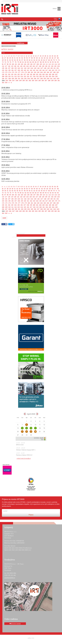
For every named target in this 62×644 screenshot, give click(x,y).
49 (3, 60)
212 (15, 76)
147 (42, 68)
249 (20, 80)
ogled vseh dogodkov (24, 458)
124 (27, 66)
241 (51, 78)
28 (8, 58)
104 (25, 64)
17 (38, 56)
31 (15, 58)
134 (58, 66)
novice (5, 46)
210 (9, 76)
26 (3, 58)
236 (35, 78)
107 (34, 64)
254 (36, 80)
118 (9, 66)
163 (34, 70)
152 (58, 68)
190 (3, 74)
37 (29, 58)
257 (46, 80)
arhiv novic (11, 46)
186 (48, 72)
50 (5, 60)
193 (12, 74)
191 (6, 74)
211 (12, 76)
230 (16, 78)
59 (27, 60)
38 (32, 58)
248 (17, 80)
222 (47, 76)
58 (25, 60)
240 (48, 78)
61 (32, 60)
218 (34, 76)
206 (53, 74)
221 (44, 76)
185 (45, 72)
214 (22, 76)
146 (38, 68)
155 (9, 70)
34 (22, 58)
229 (13, 78)
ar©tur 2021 (31, 638)
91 (48, 62)
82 (25, 62)
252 (30, 80)
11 (24, 56)
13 (29, 56)
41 (39, 58)
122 (21, 66)
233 (25, 78)
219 (37, 76)
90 (46, 62)
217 (31, 76)
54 (15, 60)
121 (18, 66)
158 (19, 70)
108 (38, 64)
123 (24, 66)
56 (20, 60)
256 (43, 80)
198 (28, 74)
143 (28, 68)
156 (12, 70)
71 (56, 60)
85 (33, 62)
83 (28, 62)
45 (50, 58)
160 (25, 70)
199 (31, 74)
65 (42, 60)
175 (13, 72)
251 (27, 80)
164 (37, 70)
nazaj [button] (4, 218)
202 (40, 74)
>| (11, 82)
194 (15, 74)
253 (33, 80)
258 (49, 80)
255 (40, 80)
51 (8, 60)
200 (34, 74)
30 (12, 58)
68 (49, 60)
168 (50, 70)
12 (26, 56)
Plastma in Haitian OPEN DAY (24, 455)
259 (52, 80)
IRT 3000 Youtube (16, 624)
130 (46, 66)
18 (41, 56)
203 (43, 74)
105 (28, 64)
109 (41, 64)
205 (50, 74)
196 (22, 74)
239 (45, 78)
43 (45, 58)
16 (36, 56)
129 (43, 66)
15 (34, 56)
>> (9, 82)
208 (3, 76)
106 (31, 64)
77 (13, 62)
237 (38, 78)
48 (58, 58)
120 (15, 66)
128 (40, 66)
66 (44, 60)
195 (18, 74)
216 (28, 76)
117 (6, 66)
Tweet (10, 224)
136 (6, 68)
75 (8, 62)
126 (34, 66)
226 (3, 78)
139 (15, 68)
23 (52, 56)
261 (59, 80)
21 (48, 56)
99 (10, 64)
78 (16, 62)
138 (12, 68)
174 (10, 72)
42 (42, 58)
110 (44, 64)
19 (43, 56)
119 (12, 66)
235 (32, 78)
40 (37, 58)
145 (35, 68)
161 (28, 70)
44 (47, 58)
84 (31, 62)
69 (51, 60)
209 (6, 76)
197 (25, 74)
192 (9, 74)
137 (9, 68)
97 (5, 64)
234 (29, 78)
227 (6, 78)
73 (3, 62)
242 (55, 78)
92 (50, 62)
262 (3, 82)
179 (26, 72)
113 (53, 64)
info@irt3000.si (10, 578)
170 (56, 70)
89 (43, 62)
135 (3, 68)
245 (7, 80)
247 (13, 80)
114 (56, 64)
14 (31, 56)
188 (54, 72)
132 (52, 66)
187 (51, 72)
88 (41, 62)
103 (22, 64)
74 (5, 62)
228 (10, 78)
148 (45, 68)
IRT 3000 (9, 9)
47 (55, 58)
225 (56, 76)
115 (59, 64)
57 (22, 60)
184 (41, 72)
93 (53, 62)
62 (34, 60)
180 (29, 72)
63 (37, 60)
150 (51, 68)
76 (10, 62)
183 (38, 72)
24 (55, 56)
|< (2, 56)
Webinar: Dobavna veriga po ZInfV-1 (26, 450)
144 (32, 68)
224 (53, 76)
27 (5, 58)
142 (25, 68)
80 (21, 62)
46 (52, 58)
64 (39, 60)
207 (56, 74)
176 (16, 72)
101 (16, 64)
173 (6, 72)
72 (59, 60)
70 (54, 60)
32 (17, 58)
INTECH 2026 (20, 445)
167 (47, 70)
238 (42, 78)
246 (10, 80)
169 (53, 70)
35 (25, 58)
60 (30, 60)
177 (19, 72)
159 (22, 70)
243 (58, 78)
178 (22, 72)
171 (59, 70)
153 (3, 70)
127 (37, 66)
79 (18, 62)
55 (17, 60)
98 (8, 64)
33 (20, 58)
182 (35, 72)
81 (23, 62)
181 (32, 72)
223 (50, 76)
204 (47, 74)
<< (5, 56)
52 (10, 60)
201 (37, 74)
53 (12, 60)
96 (3, 64)
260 (56, 80)
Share (3, 224)
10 (22, 56)
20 (45, 56)
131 (49, 66)
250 (24, 80)
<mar (25, 414)
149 (48, 68)
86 (36, 62)
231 (19, 78)
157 (16, 70)
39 (34, 58)
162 (31, 70)
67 (46, 60)
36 (27, 58)
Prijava (31, 515)
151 (55, 68)
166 (43, 70)
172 (3, 72)
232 (22, 78)
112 (50, 64)
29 (10, 58)
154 (6, 70)
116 (3, 66)
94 (55, 62)
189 (58, 72)
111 (47, 64)
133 (55, 66)
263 (6, 82)
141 (22, 68)
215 (25, 76)
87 (38, 62)
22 (50, 56)
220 (41, 76)
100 (13, 64)
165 (40, 70)
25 (57, 56)
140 (19, 68)
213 (19, 76)
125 (31, 66)
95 (58, 62)
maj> (37, 414)
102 (19, 64)
